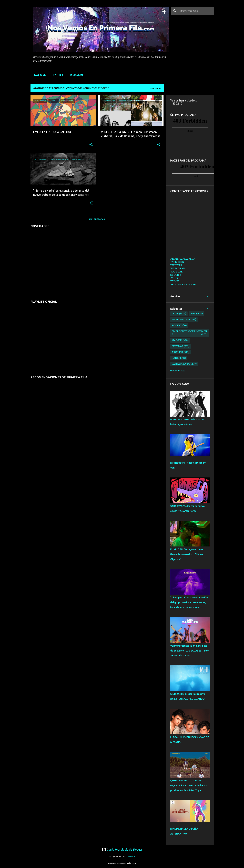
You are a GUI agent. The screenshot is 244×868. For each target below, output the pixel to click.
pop (193, 314)
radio (176, 358)
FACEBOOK (39, 75)
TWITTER (57, 75)
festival (177, 346)
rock (175, 325)
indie (175, 314)
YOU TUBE (176, 272)
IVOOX (174, 278)
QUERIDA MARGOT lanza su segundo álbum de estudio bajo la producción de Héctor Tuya (189, 785)
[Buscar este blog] (196, 11)
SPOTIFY (176, 275)
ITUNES (175, 281)
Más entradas (97, 219)
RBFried (131, 856)
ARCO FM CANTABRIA (183, 284)
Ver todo (156, 88)
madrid (177, 340)
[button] (91, 145)
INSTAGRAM (76, 75)
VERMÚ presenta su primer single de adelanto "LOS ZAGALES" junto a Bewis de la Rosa (190, 651)
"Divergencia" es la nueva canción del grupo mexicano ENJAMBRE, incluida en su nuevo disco (189, 602)
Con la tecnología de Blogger (122, 850)
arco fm (177, 352)
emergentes (180, 319)
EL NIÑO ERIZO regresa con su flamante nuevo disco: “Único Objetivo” (187, 554)
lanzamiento (181, 364)
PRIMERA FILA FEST (182, 259)
